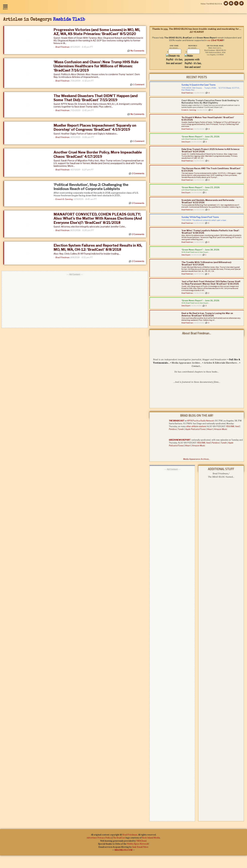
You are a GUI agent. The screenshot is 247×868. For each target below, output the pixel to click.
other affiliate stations (196, 426)
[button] (6, 7)
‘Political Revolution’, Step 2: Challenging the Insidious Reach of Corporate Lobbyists (91, 187)
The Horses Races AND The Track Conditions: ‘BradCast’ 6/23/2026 (211, 169)
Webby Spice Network (138, 844)
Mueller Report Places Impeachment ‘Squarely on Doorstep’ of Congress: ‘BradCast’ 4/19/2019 (95, 127)
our (215, 38)
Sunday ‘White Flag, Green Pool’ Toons (200, 217)
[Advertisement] (75, 300)
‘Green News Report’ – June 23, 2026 (201, 187)
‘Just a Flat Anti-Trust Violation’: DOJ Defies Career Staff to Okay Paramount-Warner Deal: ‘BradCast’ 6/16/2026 (211, 283)
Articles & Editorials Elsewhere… (221, 363)
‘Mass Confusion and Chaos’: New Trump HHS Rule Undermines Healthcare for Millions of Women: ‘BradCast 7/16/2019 (96, 66)
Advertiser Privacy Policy (99, 838)
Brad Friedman (63, 47)
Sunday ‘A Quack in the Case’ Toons (198, 85)
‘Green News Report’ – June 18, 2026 (200, 250)
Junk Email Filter (140, 847)
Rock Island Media (151, 838)
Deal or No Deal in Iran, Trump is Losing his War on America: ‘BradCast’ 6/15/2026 (207, 314)
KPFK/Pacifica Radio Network (201, 421)
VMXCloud (141, 841)
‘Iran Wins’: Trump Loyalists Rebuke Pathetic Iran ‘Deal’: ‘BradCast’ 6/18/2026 (210, 232)
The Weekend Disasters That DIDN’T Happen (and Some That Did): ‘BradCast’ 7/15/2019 (96, 98)
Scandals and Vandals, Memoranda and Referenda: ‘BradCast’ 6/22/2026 (208, 201)
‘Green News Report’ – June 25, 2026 (200, 137)
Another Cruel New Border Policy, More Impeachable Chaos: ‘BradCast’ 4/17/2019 (98, 154)
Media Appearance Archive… (187, 363)
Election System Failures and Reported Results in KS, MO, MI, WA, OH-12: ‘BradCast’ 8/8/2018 (98, 247)
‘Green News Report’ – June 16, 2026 (200, 300)
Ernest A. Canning (64, 199)
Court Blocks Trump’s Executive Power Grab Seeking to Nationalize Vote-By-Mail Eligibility (210, 102)
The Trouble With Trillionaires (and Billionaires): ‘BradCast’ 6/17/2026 (206, 263)
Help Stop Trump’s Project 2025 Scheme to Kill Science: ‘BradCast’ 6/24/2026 (211, 150)
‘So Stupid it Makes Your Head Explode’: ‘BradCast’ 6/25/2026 (208, 119)
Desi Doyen (186, 142)
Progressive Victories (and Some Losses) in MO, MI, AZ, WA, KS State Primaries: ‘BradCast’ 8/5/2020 (97, 32)
